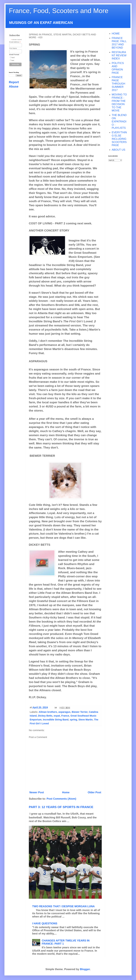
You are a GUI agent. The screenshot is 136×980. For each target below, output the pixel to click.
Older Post (94, 792)
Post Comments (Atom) (61, 799)
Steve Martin (86, 720)
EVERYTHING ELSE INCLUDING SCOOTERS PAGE (119, 139)
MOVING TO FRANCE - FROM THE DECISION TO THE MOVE (119, 102)
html (13, 58)
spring (73, 720)
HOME (116, 33)
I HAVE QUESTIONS (45, 923)
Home (66, 792)
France (65, 716)
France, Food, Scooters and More (59, 11)
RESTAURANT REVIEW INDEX (119, 55)
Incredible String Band (56, 720)
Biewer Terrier (80, 712)
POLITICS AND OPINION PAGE (118, 68)
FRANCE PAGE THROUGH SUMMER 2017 (118, 84)
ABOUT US (118, 150)
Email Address (15, 42)
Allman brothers (48, 712)
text (13, 60)
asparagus (64, 712)
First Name (13, 48)
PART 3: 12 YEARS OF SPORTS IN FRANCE (61, 807)
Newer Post (37, 792)
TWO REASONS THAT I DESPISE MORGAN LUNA (63, 906)
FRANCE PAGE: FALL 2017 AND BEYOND (119, 43)
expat (57, 716)
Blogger (85, 969)
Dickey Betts (45, 716)
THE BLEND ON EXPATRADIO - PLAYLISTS (119, 121)
